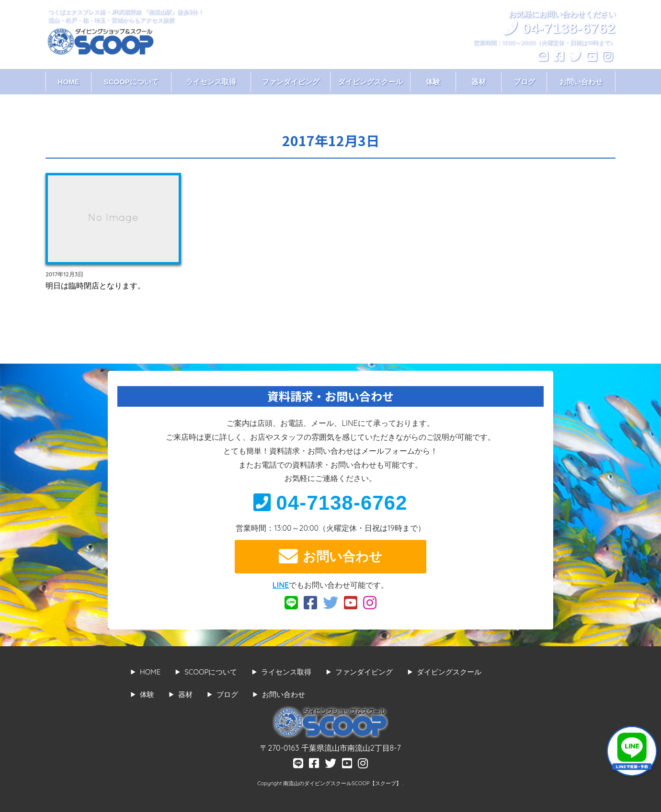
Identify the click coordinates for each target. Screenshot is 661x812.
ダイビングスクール (370, 82)
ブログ (524, 82)
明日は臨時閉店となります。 (95, 286)
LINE (281, 585)
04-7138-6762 (330, 503)
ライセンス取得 (211, 82)
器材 (479, 82)
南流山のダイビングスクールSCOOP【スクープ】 (343, 783)
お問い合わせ (581, 82)
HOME (69, 82)
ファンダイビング (291, 82)
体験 (433, 82)
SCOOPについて (131, 82)
